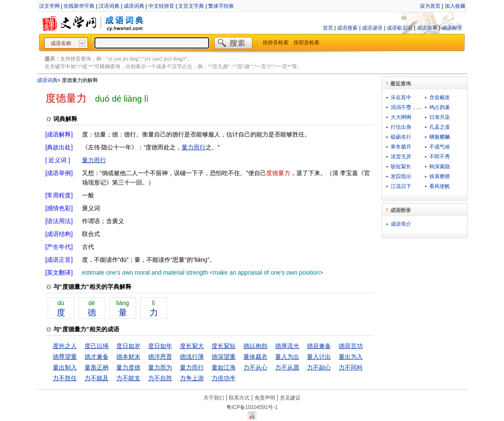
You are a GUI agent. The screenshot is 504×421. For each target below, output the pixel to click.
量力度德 (128, 367)
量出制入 (65, 367)
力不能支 (128, 378)
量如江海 (224, 367)
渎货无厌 (401, 157)
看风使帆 (440, 186)
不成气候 (440, 147)
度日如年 (160, 346)
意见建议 (290, 398)
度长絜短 (224, 346)
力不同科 (351, 367)
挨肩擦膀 (440, 176)
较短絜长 (401, 167)
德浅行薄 (192, 357)
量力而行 (194, 147)
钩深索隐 (440, 167)
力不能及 (97, 378)
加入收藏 (455, 6)
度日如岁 (128, 346)
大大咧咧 (401, 117)
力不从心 (255, 367)
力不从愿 (287, 367)
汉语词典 (109, 6)
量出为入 (351, 357)
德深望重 (224, 357)
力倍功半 (224, 378)
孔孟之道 (440, 127)
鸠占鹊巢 (440, 107)
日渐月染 (440, 117)
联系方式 (239, 398)
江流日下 (401, 186)
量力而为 (160, 367)
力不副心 (319, 367)
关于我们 (214, 398)
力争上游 (192, 378)
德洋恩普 (160, 357)
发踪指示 (401, 176)
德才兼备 (97, 357)
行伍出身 (401, 127)
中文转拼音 (161, 6)
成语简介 (401, 224)
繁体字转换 (221, 6)
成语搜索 (347, 28)
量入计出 (319, 357)
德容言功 (351, 346)
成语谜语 (372, 28)
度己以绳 (97, 346)
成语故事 (427, 28)
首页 (328, 28)
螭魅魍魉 (440, 137)
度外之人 (65, 346)
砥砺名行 (401, 137)
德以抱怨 (255, 346)
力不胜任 (65, 378)
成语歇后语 (400, 28)
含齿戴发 (440, 97)
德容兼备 (319, 346)
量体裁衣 (255, 357)
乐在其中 (401, 97)
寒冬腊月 (401, 147)
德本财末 (128, 357)
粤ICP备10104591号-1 (252, 407)
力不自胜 (160, 378)
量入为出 (287, 357)
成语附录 (452, 28)
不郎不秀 (440, 157)
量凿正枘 (97, 367)
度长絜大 (192, 346)
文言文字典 (191, 6)
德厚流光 (287, 346)
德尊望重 (65, 357)
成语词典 (134, 6)
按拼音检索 (276, 42)
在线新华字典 (79, 6)
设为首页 (430, 6)
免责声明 (265, 398)
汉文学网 (49, 6)
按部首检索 (307, 42)
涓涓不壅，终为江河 (414, 107)
